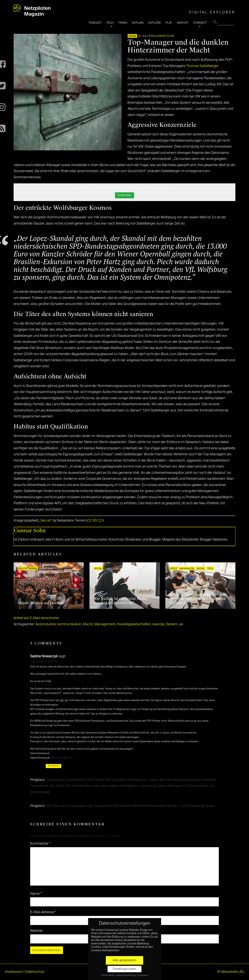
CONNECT (200, 23)
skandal (158, 624)
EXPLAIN (138, 23)
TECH (110, 23)
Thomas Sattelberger (202, 66)
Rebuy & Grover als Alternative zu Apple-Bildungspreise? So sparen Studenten (198, 599)
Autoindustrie (46, 624)
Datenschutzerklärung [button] (126, 975)
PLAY (169, 23)
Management (105, 624)
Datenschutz (35, 972)
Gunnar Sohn (164, 36)
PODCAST (95, 23)
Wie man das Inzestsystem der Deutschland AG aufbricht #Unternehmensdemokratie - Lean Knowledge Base (130, 806)
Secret (46, 521)
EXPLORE (155, 23)
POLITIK (23, 569)
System (172, 624)
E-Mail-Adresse (43, 912)
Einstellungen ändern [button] (125, 969)
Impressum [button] (143, 975)
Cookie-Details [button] (108, 975)
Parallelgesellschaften (134, 624)
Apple (174, 569)
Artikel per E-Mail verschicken (36, 618)
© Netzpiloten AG (231, 972)
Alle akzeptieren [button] (124, 960)
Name (36, 894)
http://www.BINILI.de (62, 758)
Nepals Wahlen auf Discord (40, 603)
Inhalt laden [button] (124, 195)
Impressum (14, 972)
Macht (88, 624)
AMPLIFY (183, 23)
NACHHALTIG (187, 569)
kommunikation (69, 624)
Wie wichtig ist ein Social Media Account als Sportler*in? (120, 601)
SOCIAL (132, 36)
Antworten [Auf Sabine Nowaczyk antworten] (53, 766)
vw (181, 624)
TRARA (123, 23)
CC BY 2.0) (96, 521)
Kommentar (40, 844)
